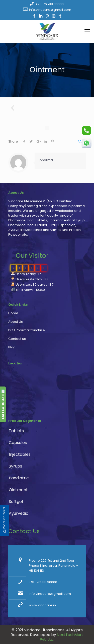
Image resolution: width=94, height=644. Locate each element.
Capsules (18, 443)
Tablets (16, 431)
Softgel (16, 502)
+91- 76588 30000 (50, 4)
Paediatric (19, 478)
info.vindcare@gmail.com (50, 10)
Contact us (17, 339)
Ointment (18, 490)
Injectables (20, 454)
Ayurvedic (19, 513)
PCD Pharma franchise (27, 330)
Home (13, 313)
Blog (12, 347)
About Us (16, 322)
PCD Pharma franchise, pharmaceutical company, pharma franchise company (45, 393)
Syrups (15, 466)
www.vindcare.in (42, 605)
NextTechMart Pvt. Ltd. (62, 637)
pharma (46, 160)
